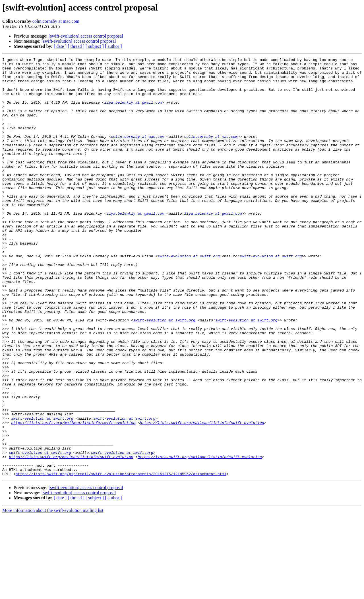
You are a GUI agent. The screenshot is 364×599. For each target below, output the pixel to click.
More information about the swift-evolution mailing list (53, 594)
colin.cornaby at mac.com (56, 21)
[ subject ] (95, 46)
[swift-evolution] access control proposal (86, 36)
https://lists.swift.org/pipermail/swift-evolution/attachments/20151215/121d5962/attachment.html (121, 557)
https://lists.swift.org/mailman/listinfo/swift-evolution (73, 496)
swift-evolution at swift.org (189, 296)
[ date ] (60, 46)
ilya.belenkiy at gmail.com (133, 112)
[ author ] (113, 46)
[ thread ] (76, 46)
